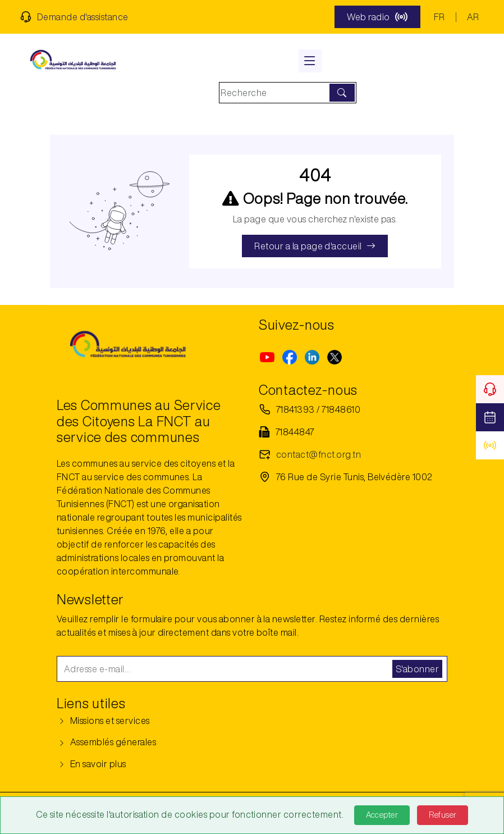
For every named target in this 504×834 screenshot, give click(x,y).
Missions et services (103, 721)
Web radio (377, 17)
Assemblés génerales (106, 742)
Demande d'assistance (74, 17)
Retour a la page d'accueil (315, 246)
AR (473, 17)
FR (439, 17)
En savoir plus (91, 764)
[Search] (275, 93)
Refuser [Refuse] (443, 815)
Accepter (382, 815)
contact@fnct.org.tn (319, 454)
